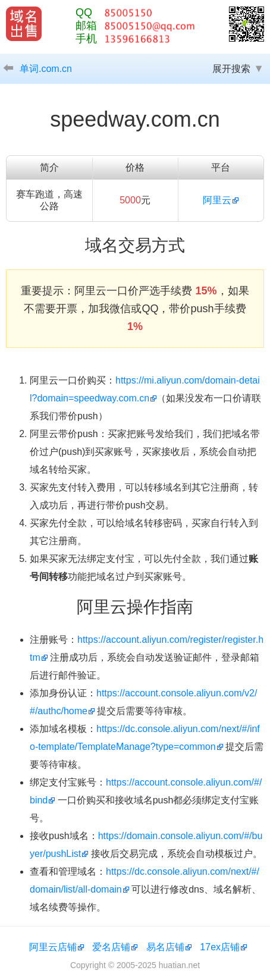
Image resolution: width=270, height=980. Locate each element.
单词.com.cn (46, 69)
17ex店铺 (220, 947)
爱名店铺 (111, 947)
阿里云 (217, 200)
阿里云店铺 (53, 947)
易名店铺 (165, 947)
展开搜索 (231, 69)
